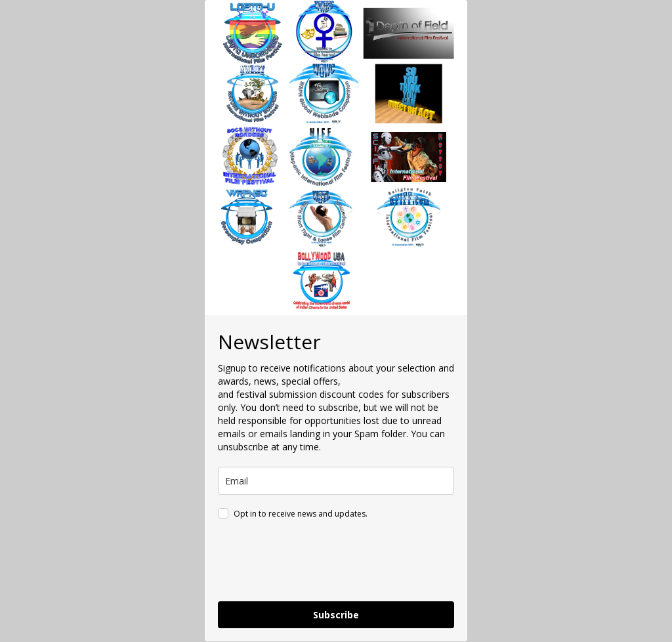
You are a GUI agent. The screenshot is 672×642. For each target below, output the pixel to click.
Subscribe (336, 615)
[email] (336, 481)
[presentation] (318, 563)
